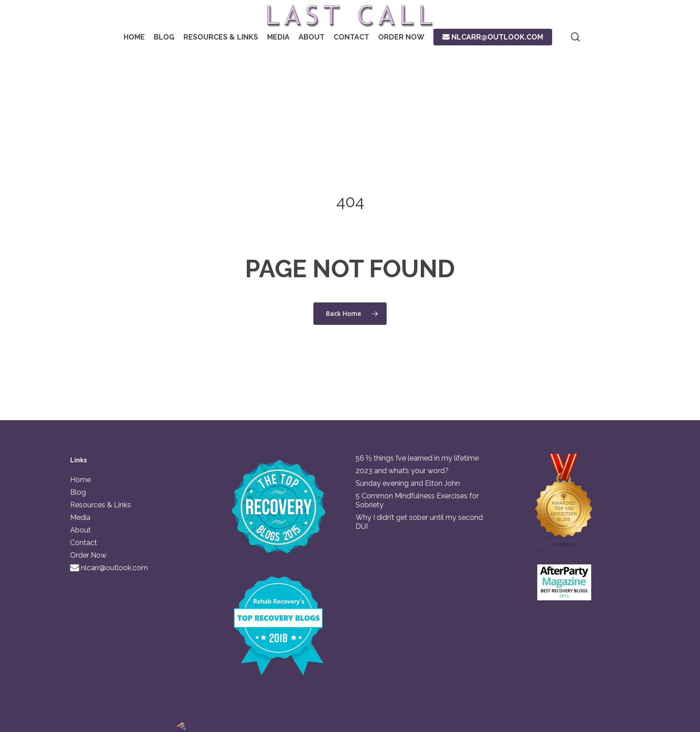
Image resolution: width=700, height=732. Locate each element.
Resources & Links (100, 505)
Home (80, 480)
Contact (84, 543)
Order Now (88, 555)
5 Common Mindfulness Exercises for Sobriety (417, 500)
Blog (78, 492)
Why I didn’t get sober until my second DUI (419, 522)
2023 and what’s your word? (402, 471)
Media (80, 517)
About (80, 530)
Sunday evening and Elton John (408, 483)
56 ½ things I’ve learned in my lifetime (417, 458)
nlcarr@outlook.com (109, 568)
